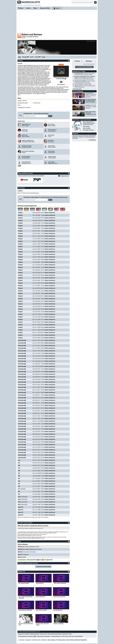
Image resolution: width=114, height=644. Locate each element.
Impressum (21, 634)
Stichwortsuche (36, 640)
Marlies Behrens (52, 130)
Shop (44, 57)
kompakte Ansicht (63, 176)
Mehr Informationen (37, 536)
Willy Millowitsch (26, 124)
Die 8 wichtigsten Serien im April (83, 84)
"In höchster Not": (85, 74)
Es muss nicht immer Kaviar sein (26, 624)
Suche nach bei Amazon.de (31, 528)
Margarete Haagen (27, 146)
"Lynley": (85, 86)
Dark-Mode (79, 636)
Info (19, 57)
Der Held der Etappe (24, 583)
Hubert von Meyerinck (28, 140)
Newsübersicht (78, 89)
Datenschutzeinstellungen (55, 634)
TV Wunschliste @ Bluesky (43, 636)
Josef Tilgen (51, 162)
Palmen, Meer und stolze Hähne (42, 624)
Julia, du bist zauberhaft (60, 583)
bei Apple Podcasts (89, 130)
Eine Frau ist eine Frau (59, 597)
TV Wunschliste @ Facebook (25, 636)
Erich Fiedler (51, 151)
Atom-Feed (71, 636)
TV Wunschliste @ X (56, 636)
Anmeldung (92, 140)
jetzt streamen (61, 85)
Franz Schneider (26, 162)
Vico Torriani (51, 124)
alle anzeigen (20, 209)
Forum (38, 57)
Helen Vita (25, 135)
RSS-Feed (65, 636)
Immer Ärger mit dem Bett (25, 610)
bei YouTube (87, 128)
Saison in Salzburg (58, 624)
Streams (25, 57)
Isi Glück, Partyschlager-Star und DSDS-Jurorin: (85, 78)
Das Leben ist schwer (42, 610)
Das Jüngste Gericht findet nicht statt (26, 597)
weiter (50, 116)
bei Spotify (87, 126)
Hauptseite (28, 640)
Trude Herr (25, 130)
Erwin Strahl (51, 135)
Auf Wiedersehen (58, 610)
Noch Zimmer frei (41, 597)
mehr (19, 166)
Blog (70, 634)
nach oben (21, 640)
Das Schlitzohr (40, 583)
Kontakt (27, 634)
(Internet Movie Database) (28, 552)
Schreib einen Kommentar (44, 567)
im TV (32, 57)
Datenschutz (43, 634)
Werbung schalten (34, 634)
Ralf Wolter (51, 140)
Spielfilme (44, 640)
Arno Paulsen (51, 146)
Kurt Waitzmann (26, 157)
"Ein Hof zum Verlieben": (85, 82)
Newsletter (65, 634)
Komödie (20, 64)
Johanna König (52, 157)
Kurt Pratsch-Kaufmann (28, 151)
